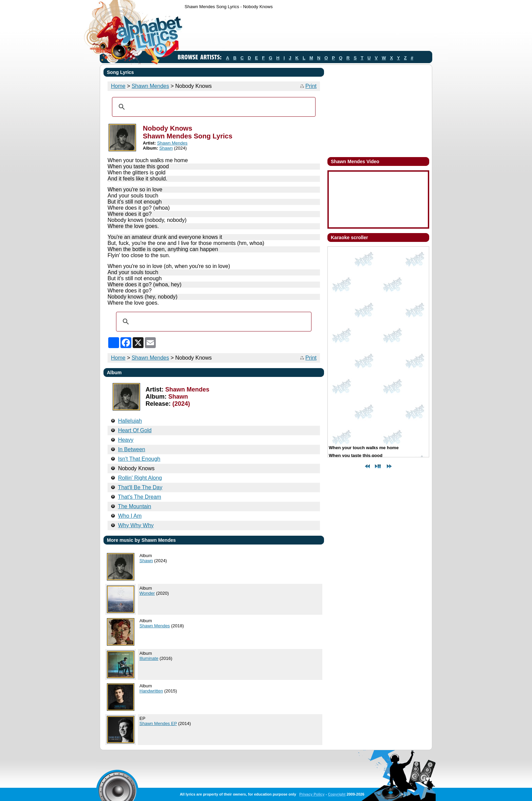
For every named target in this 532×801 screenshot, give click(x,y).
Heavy (126, 440)
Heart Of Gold (135, 430)
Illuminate (149, 658)
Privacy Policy (312, 794)
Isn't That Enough (139, 459)
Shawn (166, 148)
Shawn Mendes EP (158, 723)
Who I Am (130, 516)
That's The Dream (140, 497)
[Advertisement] (308, 32)
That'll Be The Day (140, 487)
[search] (213, 107)
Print (311, 86)
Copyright (337, 794)
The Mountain (135, 506)
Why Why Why (136, 525)
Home (118, 86)
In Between (132, 449)
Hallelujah (130, 421)
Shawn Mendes (150, 86)
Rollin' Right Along (140, 478)
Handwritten (151, 691)
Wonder (147, 593)
